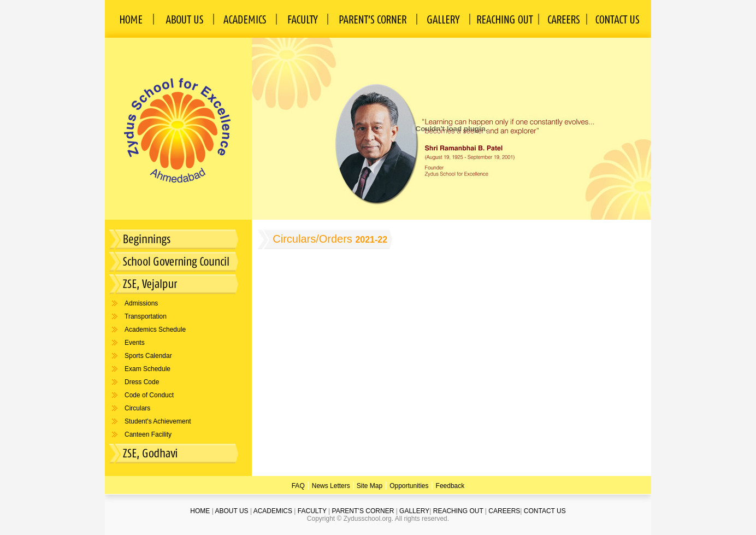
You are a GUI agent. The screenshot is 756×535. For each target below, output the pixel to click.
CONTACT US (545, 511)
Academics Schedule (155, 330)
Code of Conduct (149, 395)
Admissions (141, 303)
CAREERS (504, 511)
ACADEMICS (273, 511)
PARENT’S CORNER (363, 511)
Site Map (368, 486)
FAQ (298, 486)
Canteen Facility (148, 434)
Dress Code (142, 382)
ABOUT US (231, 511)
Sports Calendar (148, 356)
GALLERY (414, 511)
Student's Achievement (158, 421)
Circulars (137, 408)
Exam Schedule (147, 369)
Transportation (146, 316)
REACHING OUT (458, 511)
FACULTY (312, 511)
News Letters (331, 486)
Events (135, 343)
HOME (200, 511)
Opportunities (409, 486)
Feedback (450, 486)
